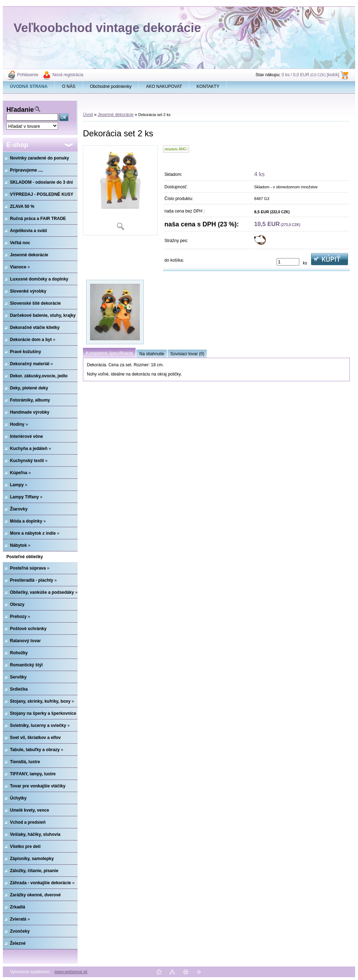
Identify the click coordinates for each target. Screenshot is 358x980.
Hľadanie (20, 110)
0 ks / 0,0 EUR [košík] (310, 75)
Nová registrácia (68, 75)
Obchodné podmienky (111, 87)
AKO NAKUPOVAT (164, 87)
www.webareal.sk (71, 972)
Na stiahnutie (152, 354)
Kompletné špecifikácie (109, 353)
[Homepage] (29, 87)
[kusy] (288, 262)
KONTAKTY (208, 87)
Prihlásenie (28, 75)
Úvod (88, 115)
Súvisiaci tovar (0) (187, 354)
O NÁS (69, 87)
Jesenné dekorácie (115, 115)
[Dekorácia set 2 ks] (120, 190)
